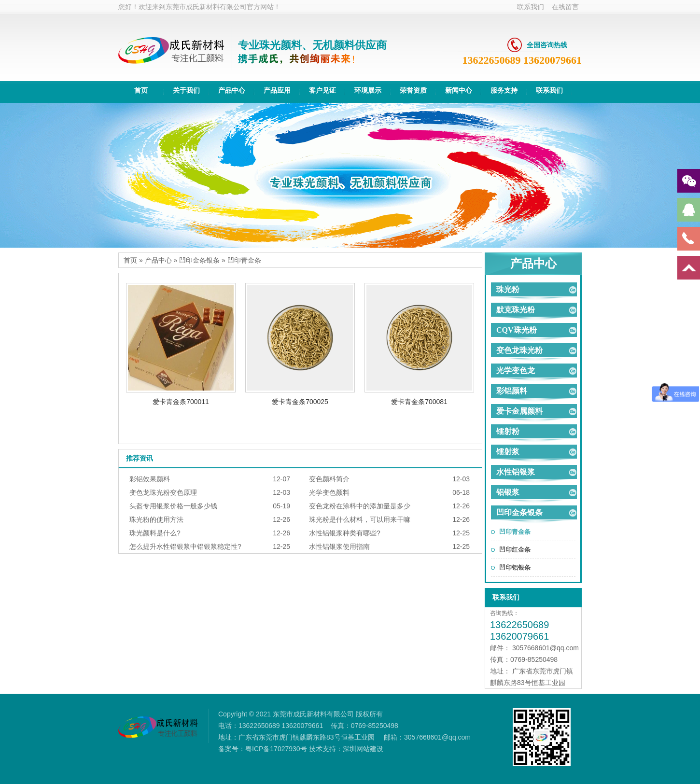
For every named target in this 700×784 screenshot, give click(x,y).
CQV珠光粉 (517, 330)
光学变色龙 (516, 371)
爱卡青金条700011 (181, 402)
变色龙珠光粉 (519, 350)
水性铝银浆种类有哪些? (345, 533)
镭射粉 (508, 431)
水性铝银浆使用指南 (339, 546)
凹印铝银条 (515, 567)
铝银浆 (508, 492)
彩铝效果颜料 (150, 479)
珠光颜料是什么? (155, 533)
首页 (130, 260)
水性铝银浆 (516, 472)
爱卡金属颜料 (519, 411)
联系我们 (531, 7)
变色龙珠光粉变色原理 (163, 492)
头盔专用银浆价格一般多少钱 (173, 506)
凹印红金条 (515, 550)
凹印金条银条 (199, 260)
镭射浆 (508, 452)
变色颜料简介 (329, 479)
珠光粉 (508, 289)
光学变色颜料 (329, 492)
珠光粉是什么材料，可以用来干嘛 (360, 519)
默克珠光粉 (516, 310)
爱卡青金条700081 (419, 402)
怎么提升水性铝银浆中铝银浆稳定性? (185, 546)
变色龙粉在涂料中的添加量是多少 (360, 506)
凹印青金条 (244, 260)
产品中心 (158, 260)
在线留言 (565, 7)
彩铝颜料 (512, 391)
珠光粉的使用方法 (156, 519)
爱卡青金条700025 (300, 402)
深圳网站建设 (363, 749)
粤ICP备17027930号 (276, 749)
